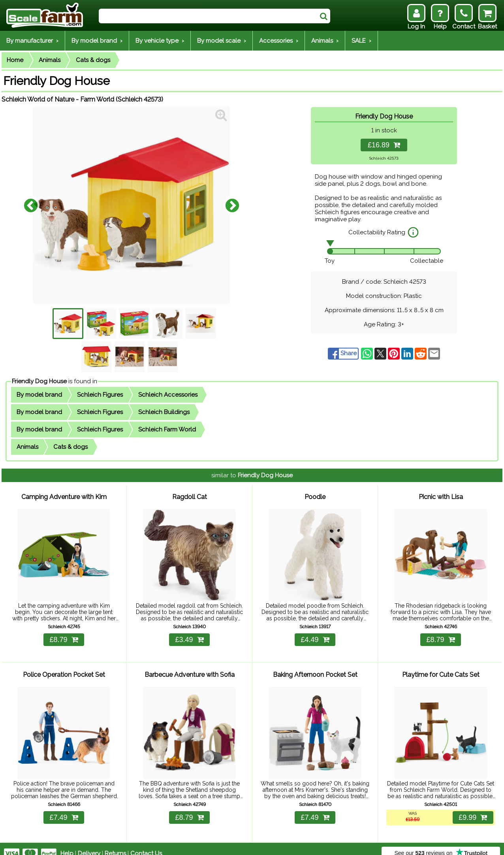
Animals (50, 60)
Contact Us (146, 844)
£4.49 (315, 635)
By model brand (39, 395)
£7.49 (64, 808)
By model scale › (222, 41)
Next (232, 205)
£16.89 (384, 145)
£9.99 (472, 808)
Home (15, 60)
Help (67, 844)
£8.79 (64, 635)
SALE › (361, 41)
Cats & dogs (93, 60)
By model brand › (97, 41)
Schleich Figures (100, 395)
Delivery (89, 844)
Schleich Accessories (168, 395)
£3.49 (189, 635)
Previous (31, 205)
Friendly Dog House (39, 381)
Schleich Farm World (167, 429)
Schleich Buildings (164, 412)
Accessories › (279, 41)
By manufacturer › (32, 41)
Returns (115, 844)
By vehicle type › (160, 41)
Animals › (325, 41)
